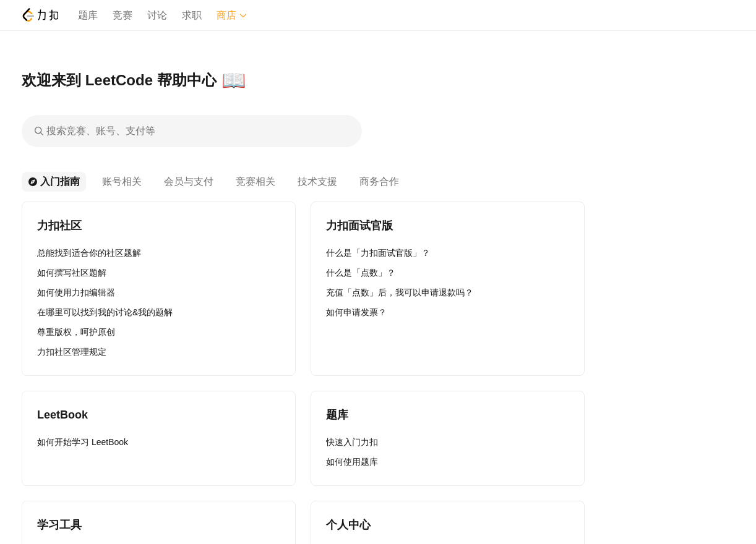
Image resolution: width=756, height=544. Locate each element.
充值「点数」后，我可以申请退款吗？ (400, 292)
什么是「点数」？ (361, 273)
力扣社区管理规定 (72, 352)
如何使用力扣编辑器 (76, 292)
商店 (232, 15)
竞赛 (122, 15)
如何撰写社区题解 (72, 273)
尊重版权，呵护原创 (76, 332)
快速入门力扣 (352, 442)
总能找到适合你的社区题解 (89, 253)
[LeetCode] (40, 15)
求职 (192, 15)
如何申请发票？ (356, 312)
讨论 (157, 15)
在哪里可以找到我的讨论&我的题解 (105, 312)
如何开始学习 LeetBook (83, 442)
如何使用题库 (352, 462)
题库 (88, 15)
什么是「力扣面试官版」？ (378, 253)
